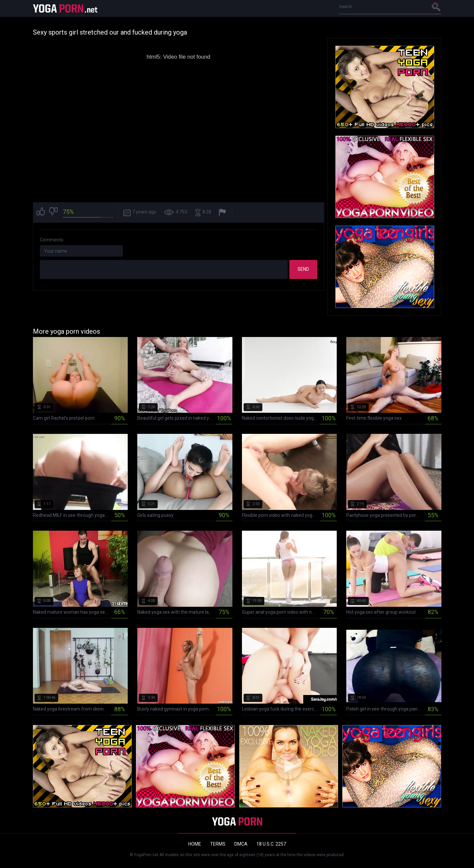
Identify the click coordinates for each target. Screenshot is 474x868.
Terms (218, 844)
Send (303, 269)
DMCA (241, 844)
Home (195, 844)
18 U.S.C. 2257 (271, 844)
